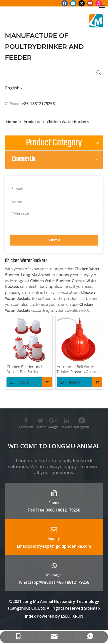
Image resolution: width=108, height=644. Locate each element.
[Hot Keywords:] (99, 73)
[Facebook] (65, 3)
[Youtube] (90, 3)
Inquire (18, 382)
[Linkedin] (73, 3)
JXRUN (77, 616)
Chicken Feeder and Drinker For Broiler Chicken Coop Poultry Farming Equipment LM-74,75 (28, 370)
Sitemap (92, 608)
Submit (54, 240)
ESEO (66, 616)
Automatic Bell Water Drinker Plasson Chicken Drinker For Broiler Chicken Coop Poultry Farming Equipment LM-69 (78, 370)
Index (31, 616)
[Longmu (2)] (96, 21)
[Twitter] (82, 3)
